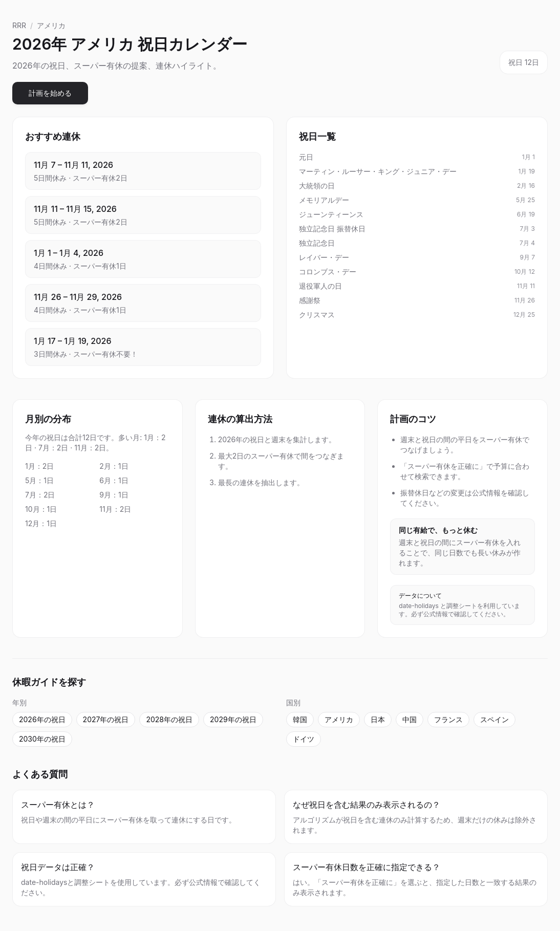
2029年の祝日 (233, 719)
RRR (19, 25)
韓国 (300, 719)
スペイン (494, 719)
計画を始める (50, 93)
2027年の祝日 (106, 719)
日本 (378, 719)
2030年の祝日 (42, 739)
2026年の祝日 (42, 719)
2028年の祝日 (169, 719)
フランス (448, 719)
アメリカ (51, 25)
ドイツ (304, 739)
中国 (410, 719)
